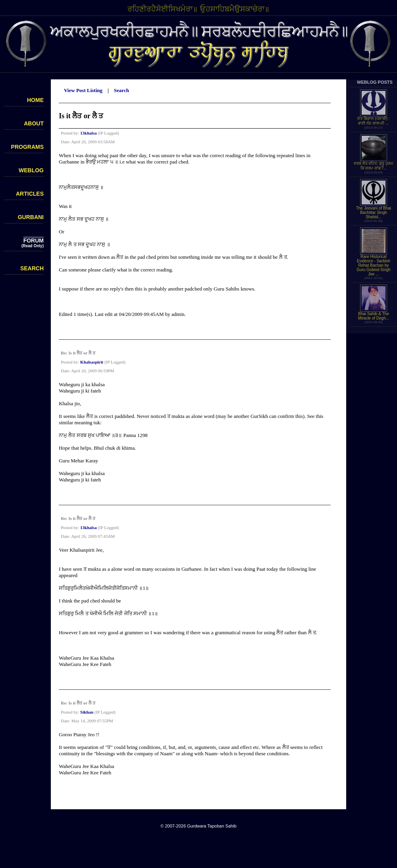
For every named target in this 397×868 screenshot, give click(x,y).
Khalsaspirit (92, 362)
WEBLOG (31, 170)
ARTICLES (30, 194)
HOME (35, 100)
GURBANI (31, 217)
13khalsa (89, 133)
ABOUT (34, 123)
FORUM (34, 241)
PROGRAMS (27, 147)
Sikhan (87, 712)
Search (121, 90)
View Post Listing (83, 90)
